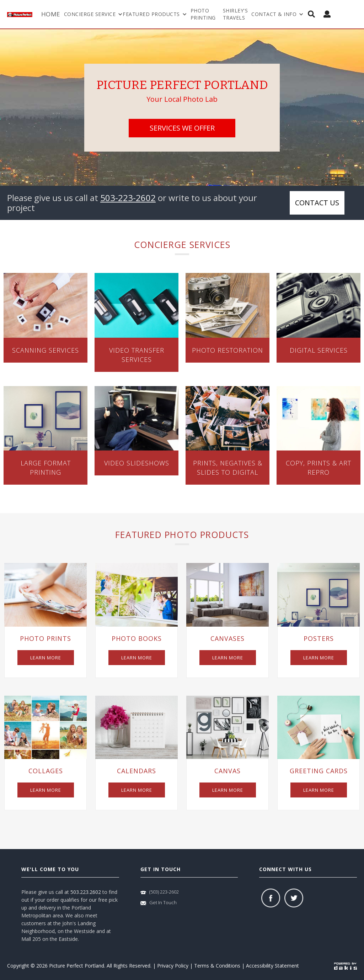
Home (51, 14)
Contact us (317, 203)
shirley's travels (235, 14)
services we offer (182, 128)
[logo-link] (22, 14)
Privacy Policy (173, 966)
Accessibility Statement (272, 966)
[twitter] (294, 898)
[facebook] (271, 898)
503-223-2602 (128, 198)
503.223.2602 (86, 892)
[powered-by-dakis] (346, 966)
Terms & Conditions (217, 966)
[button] (93, 14)
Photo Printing (203, 14)
